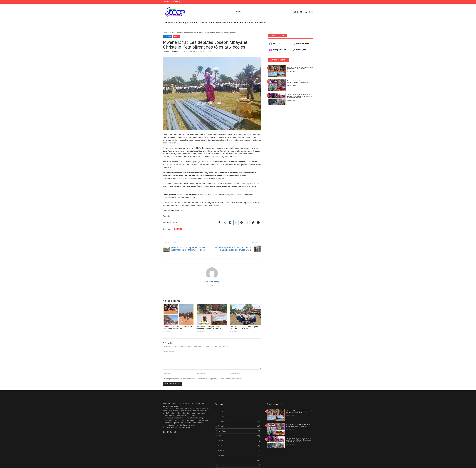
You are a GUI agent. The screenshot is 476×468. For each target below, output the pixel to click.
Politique (184, 23)
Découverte (260, 23)
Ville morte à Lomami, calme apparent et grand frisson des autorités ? (299, 401)
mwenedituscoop (172, 47)
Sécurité (194, 23)
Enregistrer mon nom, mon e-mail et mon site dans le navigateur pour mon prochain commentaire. (204, 368)
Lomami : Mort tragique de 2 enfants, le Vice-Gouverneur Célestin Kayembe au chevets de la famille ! (298, 429)
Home (165, 33)
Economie (239, 23)
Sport (230, 23)
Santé (212, 23)
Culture (249, 23)
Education (221, 23)
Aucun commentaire (190, 47)
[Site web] (343, 272)
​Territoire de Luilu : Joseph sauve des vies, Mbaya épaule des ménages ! (298, 415)
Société (203, 23)
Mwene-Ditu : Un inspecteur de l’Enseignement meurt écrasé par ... (309, 318)
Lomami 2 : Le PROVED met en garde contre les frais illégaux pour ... (430, 318)
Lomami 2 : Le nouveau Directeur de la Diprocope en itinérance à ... (188, 318)
